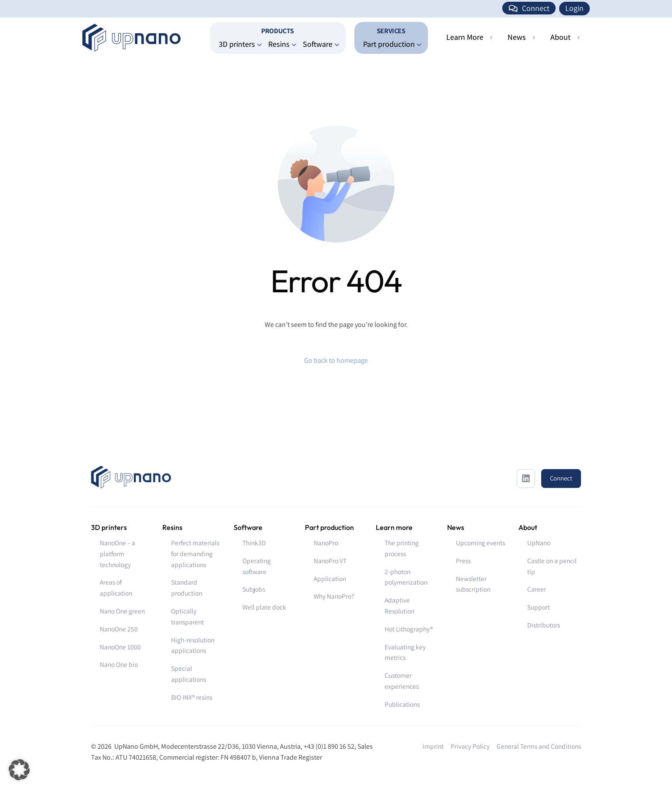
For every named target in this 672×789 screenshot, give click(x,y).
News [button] (517, 37)
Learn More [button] (465, 37)
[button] (19, 770)
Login (574, 8)
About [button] (560, 37)
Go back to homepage (336, 360)
